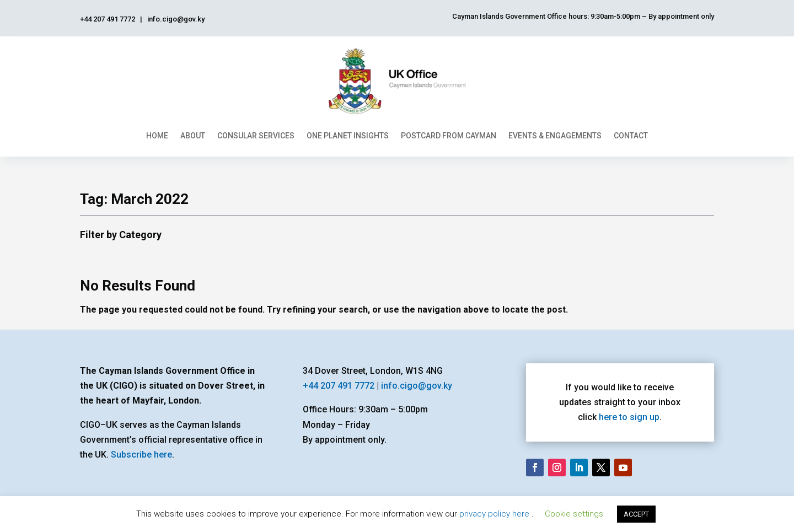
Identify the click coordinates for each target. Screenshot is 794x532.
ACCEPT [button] (636, 514)
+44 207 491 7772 (339, 386)
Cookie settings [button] (574, 514)
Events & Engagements (555, 136)
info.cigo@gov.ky (417, 386)
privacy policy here (495, 514)
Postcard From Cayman (449, 136)
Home (157, 136)
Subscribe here (141, 455)
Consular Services (256, 136)
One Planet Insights (348, 136)
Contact (631, 136)
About (193, 136)
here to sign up (629, 417)
